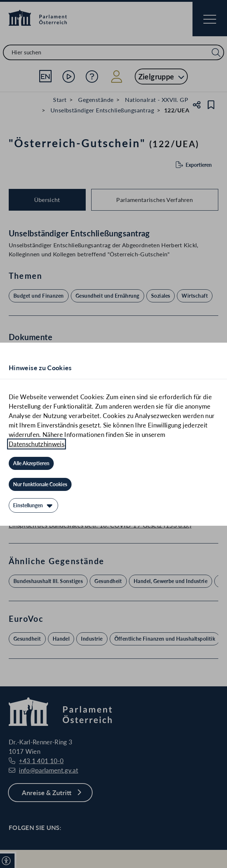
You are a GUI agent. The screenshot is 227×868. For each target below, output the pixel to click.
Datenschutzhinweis (37, 444)
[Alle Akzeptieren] (31, 463)
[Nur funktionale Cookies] (40, 484)
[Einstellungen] (33, 505)
